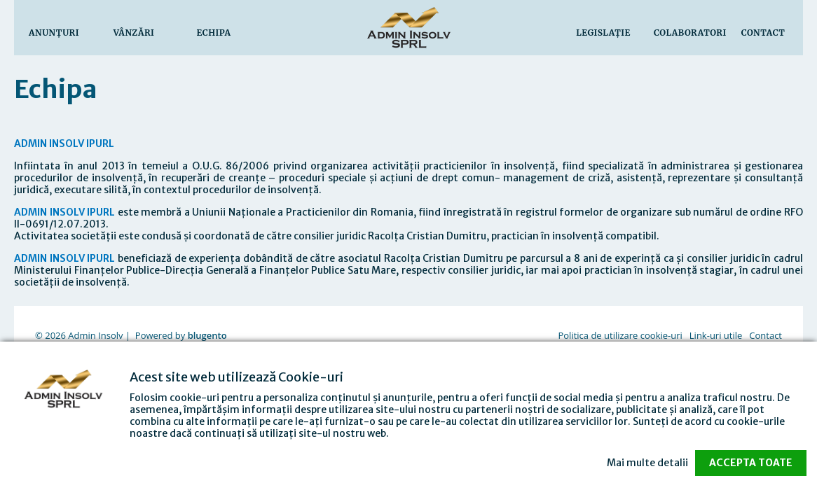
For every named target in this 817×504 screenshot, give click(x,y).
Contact (763, 33)
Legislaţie (603, 33)
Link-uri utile (716, 335)
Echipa (214, 33)
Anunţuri (54, 33)
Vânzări (134, 33)
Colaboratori (690, 33)
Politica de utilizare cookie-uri (620, 335)
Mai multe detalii (647, 463)
